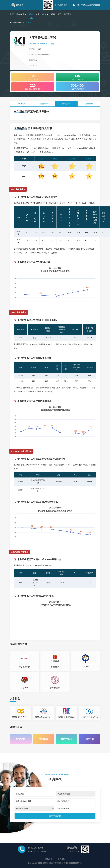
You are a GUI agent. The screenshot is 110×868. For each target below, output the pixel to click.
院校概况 (21, 104)
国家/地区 (21, 14)
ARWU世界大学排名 (20, 552)
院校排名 (66, 104)
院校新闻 (89, 104)
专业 (38, 14)
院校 (31, 14)
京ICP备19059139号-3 (73, 863)
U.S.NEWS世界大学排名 (21, 451)
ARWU (89, 159)
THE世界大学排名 (19, 312)
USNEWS (72, 159)
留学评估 (21, 739)
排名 (45, 14)
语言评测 (89, 739)
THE (55, 159)
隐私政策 (49, 859)
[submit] (55, 816)
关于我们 (68, 14)
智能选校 (44, 739)
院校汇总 (21, 22)
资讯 (59, 14)
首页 (12, 14)
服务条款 (61, 859)
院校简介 (44, 104)
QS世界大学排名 (18, 189)
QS (41, 159)
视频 (53, 14)
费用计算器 (66, 739)
